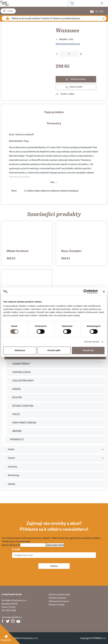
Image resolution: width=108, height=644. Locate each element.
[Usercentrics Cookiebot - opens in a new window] (85, 292)
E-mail (16, 549)
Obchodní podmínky (57, 598)
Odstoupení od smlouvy (59, 601)
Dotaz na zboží (76, 87)
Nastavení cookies (57, 604)
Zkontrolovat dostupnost (68, 44)
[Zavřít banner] (104, 292)
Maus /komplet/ (71, 251)
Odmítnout (20, 350)
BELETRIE (17, 397)
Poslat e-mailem (67, 94)
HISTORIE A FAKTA (21, 372)
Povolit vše (88, 350)
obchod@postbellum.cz (12, 617)
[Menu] (8, 11)
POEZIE (16, 414)
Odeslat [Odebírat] (54, 566)
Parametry (54, 123)
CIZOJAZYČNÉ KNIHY (23, 380)
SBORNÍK (17, 431)
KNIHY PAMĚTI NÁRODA (24, 423)
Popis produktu (54, 112)
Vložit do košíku (78, 79)
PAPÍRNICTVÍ (17, 439)
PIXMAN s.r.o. (99, 638)
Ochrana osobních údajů (59, 594)
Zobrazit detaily (92, 342)
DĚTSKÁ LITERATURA (23, 406)
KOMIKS (16, 389)
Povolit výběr (54, 350)
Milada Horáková (17, 251)
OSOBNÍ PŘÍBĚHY (21, 364)
